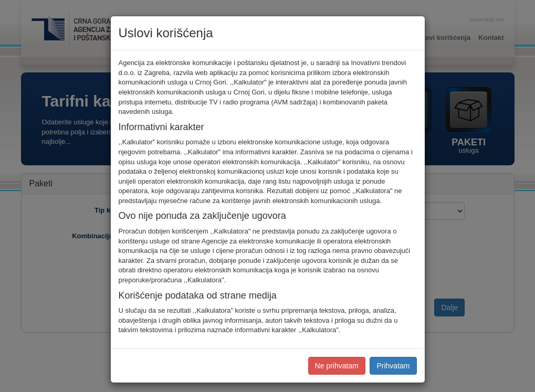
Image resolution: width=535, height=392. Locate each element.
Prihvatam (393, 366)
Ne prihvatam (337, 366)
